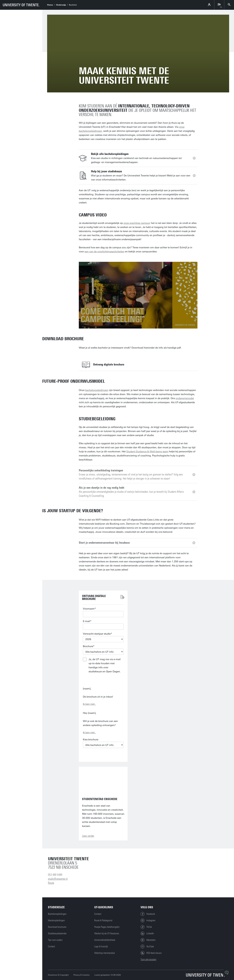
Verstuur (103, 680)
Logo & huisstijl (101, 946)
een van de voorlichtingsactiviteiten (104, 252)
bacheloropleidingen (97, 390)
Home (50, 5)
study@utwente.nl (58, 879)
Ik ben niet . (89, 704)
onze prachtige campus (137, 223)
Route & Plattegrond (103, 920)
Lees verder (88, 836)
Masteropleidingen (56, 920)
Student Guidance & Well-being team (147, 452)
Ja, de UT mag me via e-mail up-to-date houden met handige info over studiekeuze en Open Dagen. (105, 665)
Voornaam (89, 609)
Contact (51, 946)
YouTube (147, 946)
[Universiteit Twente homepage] (207, 975)
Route (51, 883)
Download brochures (57, 927)
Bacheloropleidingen (57, 914)
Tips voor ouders (55, 940)
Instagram (148, 920)
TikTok (146, 927)
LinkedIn (147, 933)
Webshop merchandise (105, 953)
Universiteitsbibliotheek (105, 940)
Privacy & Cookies (81, 975)
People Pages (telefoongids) (107, 927)
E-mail (86, 621)
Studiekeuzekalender (57, 933)
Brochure (88, 646)
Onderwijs (61, 5)
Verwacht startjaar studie (97, 634)
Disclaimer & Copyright (58, 975)
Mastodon (148, 940)
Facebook (148, 914)
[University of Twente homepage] (21, 5)
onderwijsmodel (185, 398)
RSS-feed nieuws (151, 953)
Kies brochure (91, 740)
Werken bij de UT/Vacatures (107, 933)
